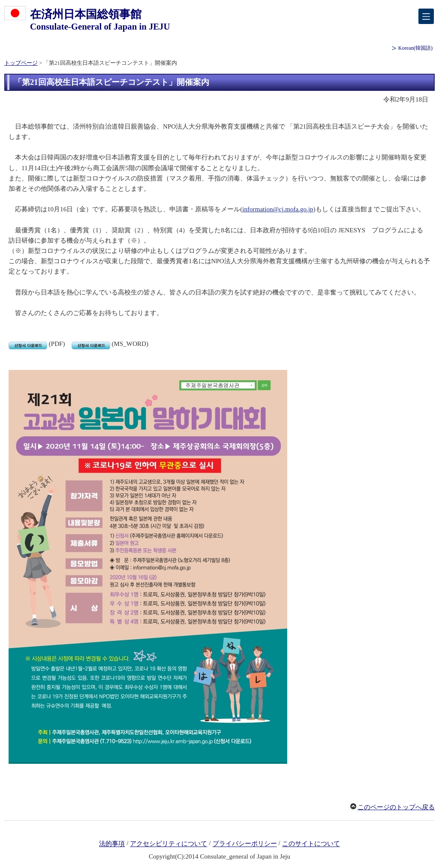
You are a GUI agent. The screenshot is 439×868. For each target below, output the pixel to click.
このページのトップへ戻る (396, 807)
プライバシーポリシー (245, 844)
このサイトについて (311, 844)
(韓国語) (415, 48)
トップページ (21, 63)
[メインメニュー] (426, 16)
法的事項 (112, 844)
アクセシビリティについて (168, 844)
